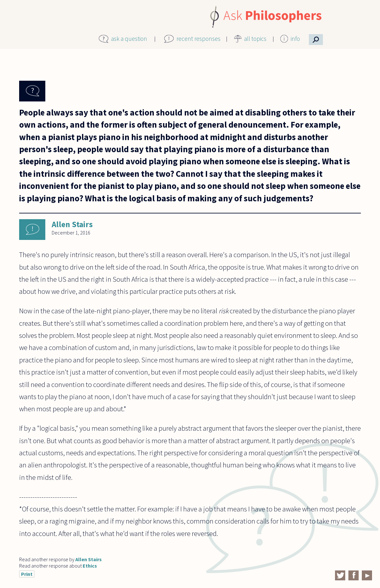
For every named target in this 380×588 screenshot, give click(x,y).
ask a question (129, 39)
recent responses (198, 39)
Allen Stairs (72, 224)
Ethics (90, 566)
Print (27, 574)
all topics (255, 39)
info (295, 39)
